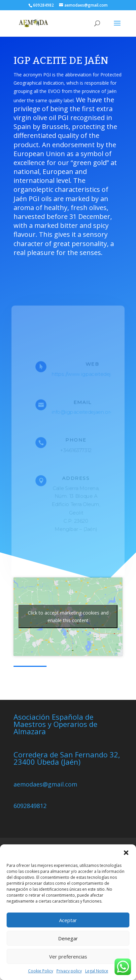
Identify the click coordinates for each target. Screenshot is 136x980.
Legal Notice (97, 971)
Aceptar (68, 920)
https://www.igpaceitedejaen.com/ (93, 374)
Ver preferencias (68, 957)
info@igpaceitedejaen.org (83, 412)
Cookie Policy (41, 971)
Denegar (68, 938)
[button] (126, 853)
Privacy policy (69, 971)
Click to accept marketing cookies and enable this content (68, 617)
